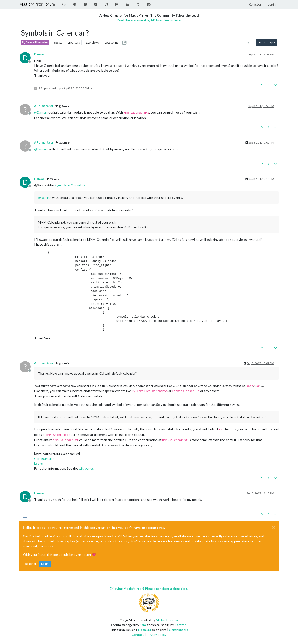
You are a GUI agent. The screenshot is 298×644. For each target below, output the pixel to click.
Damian (39, 54)
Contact (138, 635)
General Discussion (35, 42)
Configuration (44, 459)
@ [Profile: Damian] (41, 112)
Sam (143, 625)
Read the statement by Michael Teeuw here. (149, 20)
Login (45, 564)
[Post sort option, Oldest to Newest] (248, 42)
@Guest (53, 179)
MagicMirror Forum (37, 4)
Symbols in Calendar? (70, 185)
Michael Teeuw (167, 620)
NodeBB (144, 630)
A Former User (44, 106)
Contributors (179, 630)
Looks (39, 463)
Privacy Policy (156, 635)
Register (31, 564)
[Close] (274, 528)
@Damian (63, 106)
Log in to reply (266, 42)
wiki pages (86, 468)
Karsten (181, 625)
